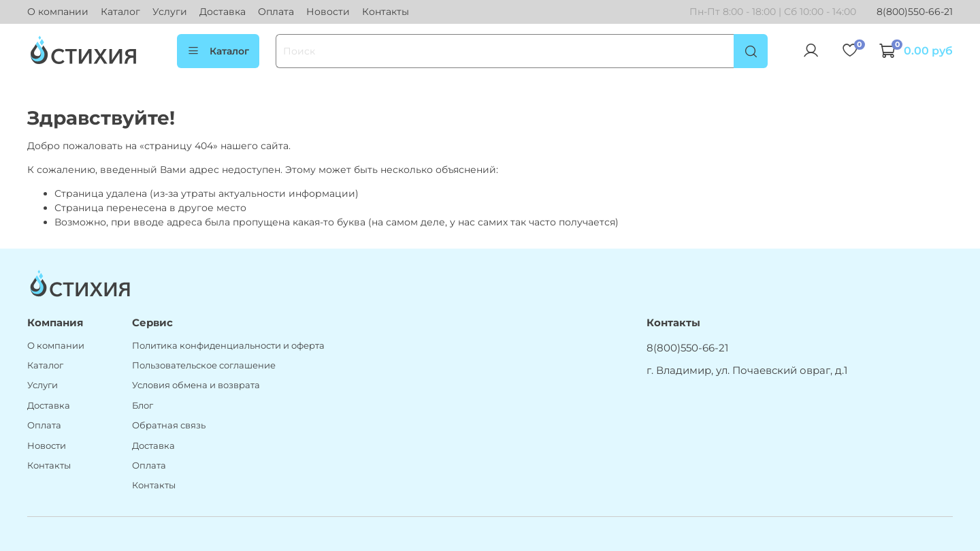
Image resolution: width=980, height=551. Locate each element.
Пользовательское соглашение (204, 365)
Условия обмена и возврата (196, 385)
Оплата (276, 12)
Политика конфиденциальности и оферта (228, 346)
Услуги (170, 12)
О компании (58, 12)
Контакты (386, 12)
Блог (143, 406)
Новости (328, 12)
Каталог (120, 12)
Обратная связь (169, 425)
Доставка (223, 12)
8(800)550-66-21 (915, 12)
